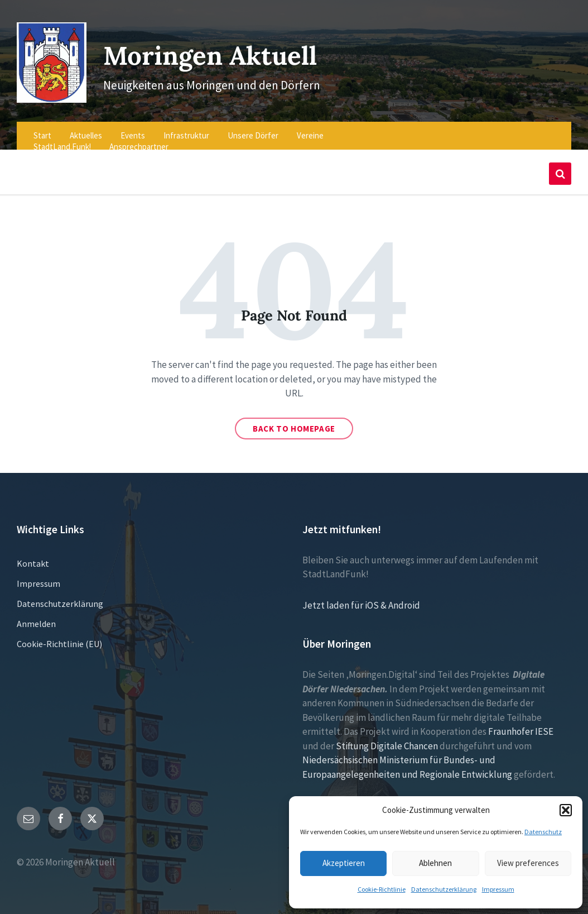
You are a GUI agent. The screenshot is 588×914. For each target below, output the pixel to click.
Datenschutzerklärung (444, 889)
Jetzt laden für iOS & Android (361, 599)
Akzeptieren (344, 863)
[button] (566, 810)
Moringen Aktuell (217, 51)
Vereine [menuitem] (310, 129)
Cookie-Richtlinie (382, 889)
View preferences (528, 863)
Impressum (498, 889)
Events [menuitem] (133, 129)
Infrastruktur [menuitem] (186, 129)
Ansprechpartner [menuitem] (139, 140)
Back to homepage (294, 422)
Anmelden (36, 618)
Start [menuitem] (42, 129)
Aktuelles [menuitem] (86, 129)
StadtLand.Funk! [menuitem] (62, 140)
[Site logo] (49, 93)
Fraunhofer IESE (521, 725)
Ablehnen (435, 863)
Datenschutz (543, 832)
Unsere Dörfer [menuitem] (253, 129)
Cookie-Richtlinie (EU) (59, 638)
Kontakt (33, 557)
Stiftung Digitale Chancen (387, 740)
